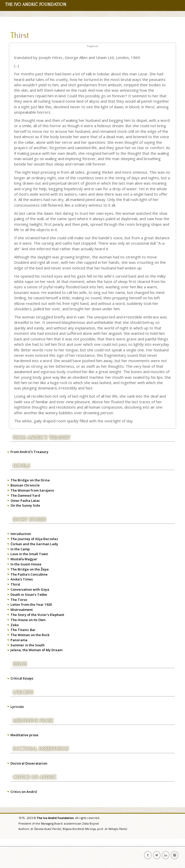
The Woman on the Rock (30, 635)
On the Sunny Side (25, 505)
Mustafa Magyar (24, 559)
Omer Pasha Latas (25, 501)
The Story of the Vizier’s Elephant (37, 615)
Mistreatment (22, 610)
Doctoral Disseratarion (29, 763)
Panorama (19, 640)
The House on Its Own (28, 620)
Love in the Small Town (29, 554)
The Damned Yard (25, 495)
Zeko (15, 625)
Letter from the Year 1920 (31, 604)
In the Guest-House (26, 564)
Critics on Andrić (24, 792)
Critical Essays (22, 678)
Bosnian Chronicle (25, 485)
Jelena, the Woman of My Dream (36, 650)
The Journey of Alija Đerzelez (34, 539)
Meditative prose (24, 735)
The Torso (19, 600)
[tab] (92, 46)
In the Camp (20, 549)
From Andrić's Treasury (29, 452)
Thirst (20, 35)
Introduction (21, 534)
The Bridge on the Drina (30, 480)
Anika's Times (22, 579)
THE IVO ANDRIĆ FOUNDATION (36, 4)
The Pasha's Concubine (29, 574)
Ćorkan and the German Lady (34, 544)
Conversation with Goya (30, 589)
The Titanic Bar (23, 630)
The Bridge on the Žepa (30, 569)
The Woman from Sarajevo (32, 490)
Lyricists (17, 707)
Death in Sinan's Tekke (29, 594)
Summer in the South (28, 645)
